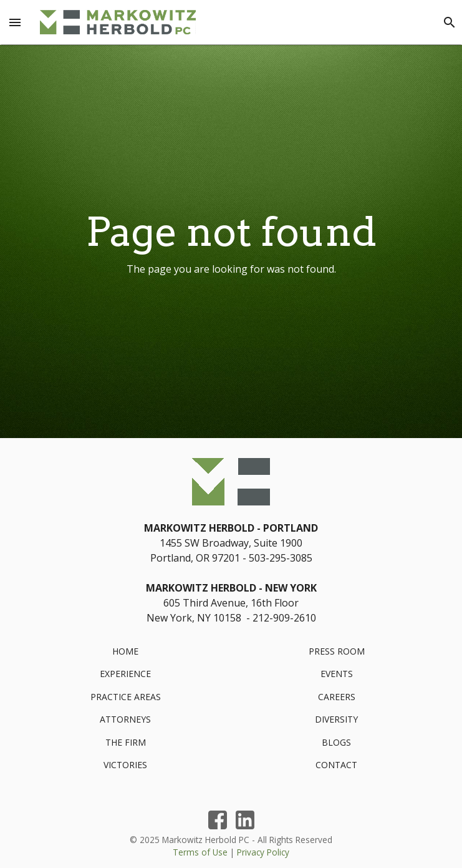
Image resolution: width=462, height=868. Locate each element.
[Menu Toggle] (15, 22)
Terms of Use (200, 852)
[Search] (450, 22)
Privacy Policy (263, 852)
